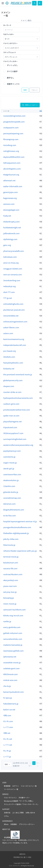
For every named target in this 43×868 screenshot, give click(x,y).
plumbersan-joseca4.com (14, 310)
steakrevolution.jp (11, 480)
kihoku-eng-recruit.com (13, 615)
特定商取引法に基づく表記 (22, 857)
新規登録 (7, 786)
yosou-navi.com (10, 586)
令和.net (7, 733)
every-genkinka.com (12, 627)
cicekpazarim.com (11, 128)
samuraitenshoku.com (13, 639)
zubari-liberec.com (11, 327)
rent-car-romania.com (13, 274)
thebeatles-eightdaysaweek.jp (16, 533)
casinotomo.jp (9, 457)
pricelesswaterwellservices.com (17, 410)
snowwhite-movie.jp (12, 662)
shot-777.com (9, 292)
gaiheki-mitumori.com (13, 633)
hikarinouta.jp (9, 545)
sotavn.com (8, 333)
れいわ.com (8, 721)
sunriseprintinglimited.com (15, 439)
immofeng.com (10, 145)
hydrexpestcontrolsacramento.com (18, 398)
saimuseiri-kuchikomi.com (14, 610)
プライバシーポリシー (27, 824)
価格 (41, 111)
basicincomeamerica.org (14, 339)
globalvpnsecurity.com (13, 380)
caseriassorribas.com (12, 474)
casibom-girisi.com (11, 404)
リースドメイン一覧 (11, 789)
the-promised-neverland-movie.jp (18, 374)
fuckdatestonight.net (12, 227)
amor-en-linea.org (11, 263)
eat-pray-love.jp (10, 592)
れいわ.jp (7, 751)
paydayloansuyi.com (12, 451)
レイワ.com (8, 727)
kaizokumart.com (11, 563)
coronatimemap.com (12, 498)
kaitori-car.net (9, 710)
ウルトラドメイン (10, 798)
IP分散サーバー (24, 798)
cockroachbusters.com (13, 574)
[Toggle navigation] (3, 3)
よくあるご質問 (18, 813)
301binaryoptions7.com (13, 433)
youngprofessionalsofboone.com (17, 527)
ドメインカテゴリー (10, 43)
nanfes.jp (7, 621)
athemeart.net (9, 180)
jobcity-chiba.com (11, 539)
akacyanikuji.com (11, 580)
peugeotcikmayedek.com (14, 122)
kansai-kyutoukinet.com (14, 692)
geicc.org (7, 245)
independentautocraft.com (15, 345)
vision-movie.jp (10, 604)
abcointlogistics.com (12, 169)
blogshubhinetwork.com (14, 510)
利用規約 (14, 824)
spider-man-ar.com (11, 416)
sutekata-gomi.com (11, 668)
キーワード (7, 25)
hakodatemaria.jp (11, 704)
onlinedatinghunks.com (13, 304)
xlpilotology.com (10, 239)
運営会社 (22, 854)
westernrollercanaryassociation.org (18, 445)
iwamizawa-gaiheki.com (13, 651)
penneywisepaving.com (13, 133)
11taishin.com (9, 486)
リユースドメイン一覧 (29, 786)
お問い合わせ (30, 813)
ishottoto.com (9, 357)
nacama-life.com (10, 568)
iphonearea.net (10, 657)
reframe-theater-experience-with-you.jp (20, 551)
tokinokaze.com (10, 257)
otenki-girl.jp (9, 468)
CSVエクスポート (30, 105)
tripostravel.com (10, 427)
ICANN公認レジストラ (26, 840)
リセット (35, 90)
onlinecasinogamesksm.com (15, 322)
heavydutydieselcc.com (13, 363)
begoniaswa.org (10, 198)
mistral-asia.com (10, 680)
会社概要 (7, 837)
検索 (25, 90)
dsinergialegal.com (11, 210)
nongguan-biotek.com (13, 269)
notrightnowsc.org (11, 151)
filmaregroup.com (11, 139)
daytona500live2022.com (14, 157)
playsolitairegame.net (12, 421)
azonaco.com (9, 204)
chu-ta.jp (7, 686)
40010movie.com (10, 674)
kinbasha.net (9, 369)
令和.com (7, 715)
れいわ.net (8, 739)
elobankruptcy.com (11, 222)
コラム (6, 816)
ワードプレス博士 (26, 801)
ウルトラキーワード (30, 804)
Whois (6, 824)
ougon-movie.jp (10, 463)
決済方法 (7, 813)
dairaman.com (9, 504)
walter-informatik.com (13, 186)
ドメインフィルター (10, 61)
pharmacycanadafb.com (14, 251)
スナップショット (10, 52)
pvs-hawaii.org (9, 351)
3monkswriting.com (12, 280)
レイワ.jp (7, 757)
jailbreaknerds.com (11, 233)
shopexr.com (9, 386)
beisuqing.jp (9, 598)
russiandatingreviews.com (14, 116)
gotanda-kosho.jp (11, 492)
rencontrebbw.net (11, 316)
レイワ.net (8, 745)
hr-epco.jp (8, 698)
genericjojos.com (10, 192)
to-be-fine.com (10, 516)
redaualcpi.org (9, 286)
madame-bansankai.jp (13, 645)
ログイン (16, 786)
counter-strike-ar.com (12, 392)
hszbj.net (7, 216)
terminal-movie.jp (11, 557)
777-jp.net (8, 298)
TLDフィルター (9, 34)
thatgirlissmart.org (11, 175)
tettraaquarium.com (12, 163)
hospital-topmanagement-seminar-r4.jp (20, 521)
